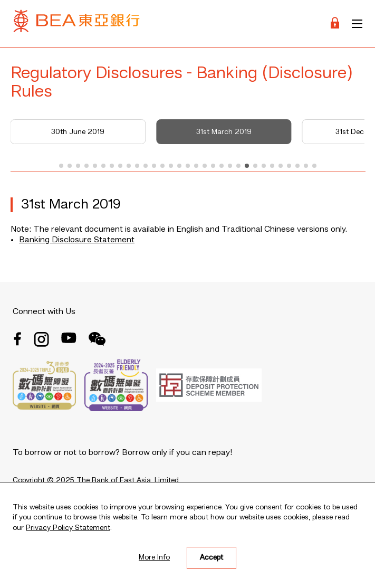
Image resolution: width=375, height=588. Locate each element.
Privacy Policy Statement (68, 528)
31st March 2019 (224, 132)
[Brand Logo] (76, 23)
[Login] (335, 23)
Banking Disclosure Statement (77, 240)
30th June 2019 (78, 132)
